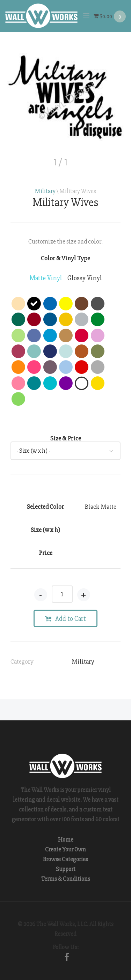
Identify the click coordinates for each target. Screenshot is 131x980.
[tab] (46, 279)
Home (66, 840)
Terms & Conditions (66, 879)
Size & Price (66, 438)
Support (66, 869)
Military (45, 191)
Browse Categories (65, 859)
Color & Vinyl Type (65, 258)
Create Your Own (65, 849)
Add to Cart (65, 619)
